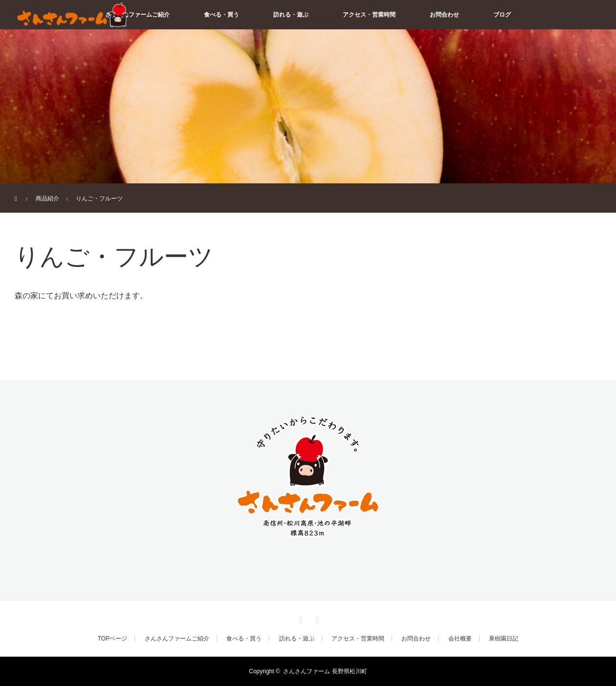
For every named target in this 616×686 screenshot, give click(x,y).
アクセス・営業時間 (369, 15)
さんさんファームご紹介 (137, 15)
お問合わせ (444, 15)
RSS (316, 618)
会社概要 (460, 639)
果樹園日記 (504, 639)
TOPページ (112, 639)
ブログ (502, 15)
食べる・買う (221, 15)
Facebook (300, 618)
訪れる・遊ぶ (291, 15)
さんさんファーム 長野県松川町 (325, 671)
